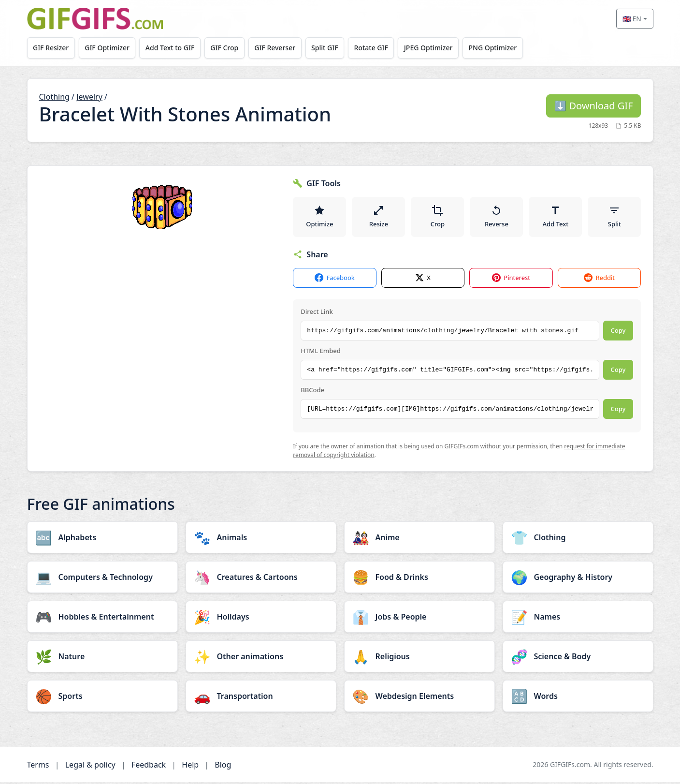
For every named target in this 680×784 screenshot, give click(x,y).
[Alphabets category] (102, 539)
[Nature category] (102, 658)
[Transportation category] (261, 698)
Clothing (54, 97)
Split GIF (332, 48)
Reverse (497, 218)
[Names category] (578, 619)
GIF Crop (229, 48)
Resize (379, 218)
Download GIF (593, 106)
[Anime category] (420, 539)
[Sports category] (102, 698)
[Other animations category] (261, 658)
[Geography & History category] (578, 579)
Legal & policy (90, 767)
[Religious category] (420, 658)
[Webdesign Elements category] (420, 698)
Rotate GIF (379, 48)
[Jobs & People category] (420, 619)
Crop (438, 218)
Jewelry (89, 97)
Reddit (599, 280)
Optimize (319, 218)
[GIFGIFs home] (95, 19)
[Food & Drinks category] (420, 579)
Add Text (556, 218)
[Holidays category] (261, 619)
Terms (38, 767)
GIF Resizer (51, 48)
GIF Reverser (281, 48)
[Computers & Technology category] (102, 579)
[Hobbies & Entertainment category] (102, 619)
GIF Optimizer (109, 48)
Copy (618, 333)
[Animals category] (261, 539)
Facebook (334, 280)
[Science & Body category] (578, 658)
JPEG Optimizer (438, 48)
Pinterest (511, 280)
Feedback (149, 767)
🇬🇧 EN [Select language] (632, 19)
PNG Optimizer (504, 48)
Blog (223, 767)
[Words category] (578, 698)
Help (190, 767)
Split (615, 218)
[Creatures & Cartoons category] (261, 579)
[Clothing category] (578, 539)
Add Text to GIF (173, 48)
